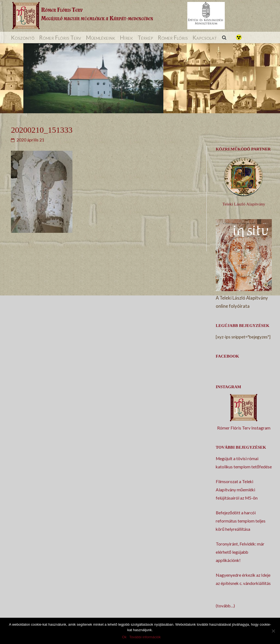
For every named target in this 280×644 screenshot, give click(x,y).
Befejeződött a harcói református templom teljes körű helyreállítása (241, 521)
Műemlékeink (100, 37)
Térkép (145, 37)
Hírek (126, 37)
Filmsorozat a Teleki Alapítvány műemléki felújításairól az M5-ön (237, 490)
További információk (145, 637)
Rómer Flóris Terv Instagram (244, 428)
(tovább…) (225, 606)
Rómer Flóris (173, 37)
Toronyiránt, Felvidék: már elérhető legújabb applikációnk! (240, 552)
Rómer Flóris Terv (60, 37)
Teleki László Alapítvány (244, 204)
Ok (124, 637)
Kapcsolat (205, 37)
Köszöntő (23, 37)
